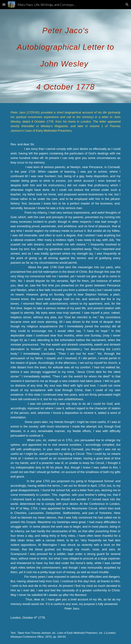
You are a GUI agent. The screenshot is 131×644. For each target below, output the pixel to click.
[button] (4, 4)
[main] (65, 56)
